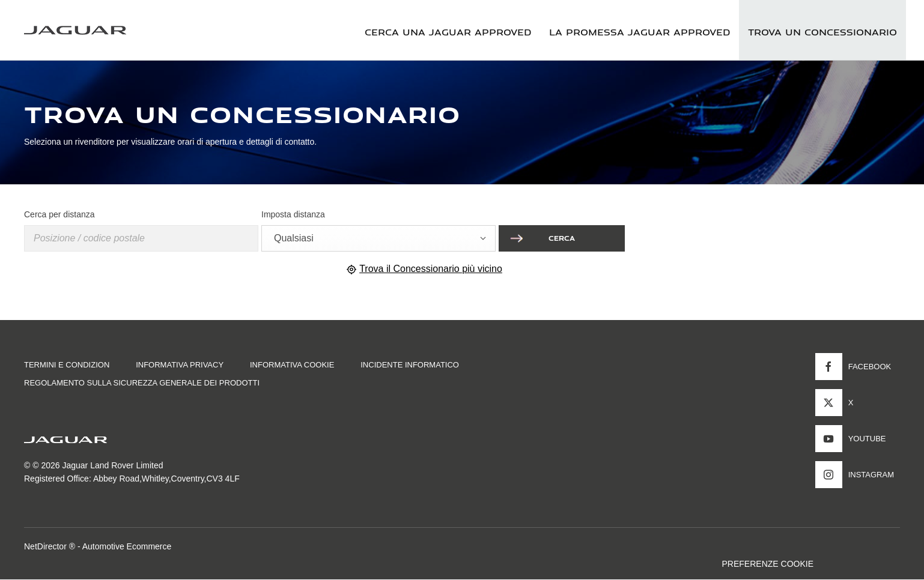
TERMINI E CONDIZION (67, 365)
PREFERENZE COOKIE (768, 564)
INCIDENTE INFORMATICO (410, 365)
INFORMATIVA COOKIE (292, 365)
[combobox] (378, 238)
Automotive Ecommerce (127, 546)
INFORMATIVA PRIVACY (180, 365)
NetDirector (47, 546)
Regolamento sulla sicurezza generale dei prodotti (142, 383)
